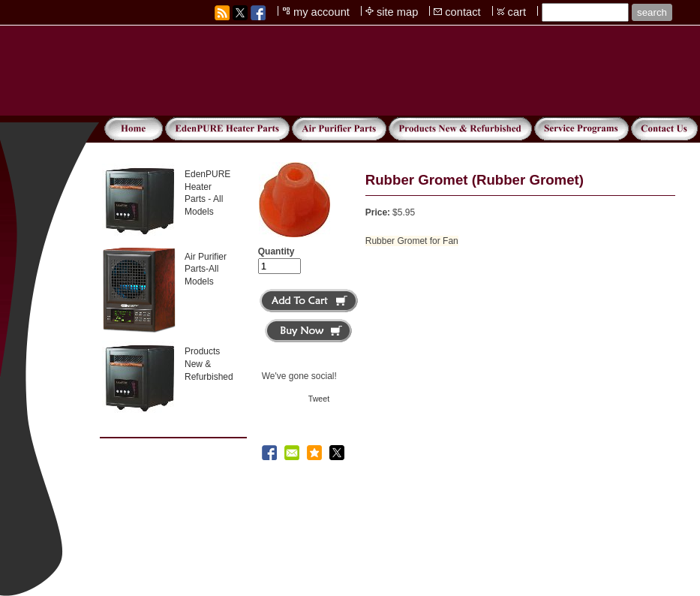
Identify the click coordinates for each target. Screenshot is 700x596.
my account (321, 12)
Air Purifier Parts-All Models (206, 269)
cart (517, 12)
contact (463, 12)
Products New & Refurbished (209, 364)
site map (397, 12)
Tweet (319, 399)
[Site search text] (585, 12)
